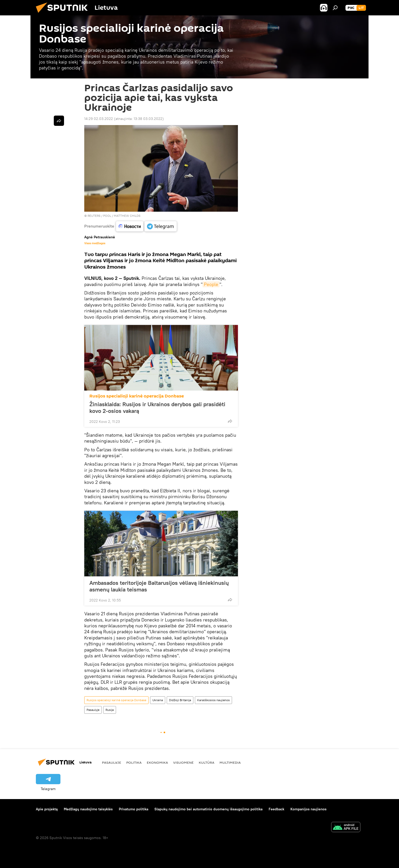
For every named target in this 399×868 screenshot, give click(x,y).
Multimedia (230, 762)
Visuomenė (183, 762)
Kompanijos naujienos (308, 809)
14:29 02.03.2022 (99, 119)
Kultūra (207, 762)
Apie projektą (47, 809)
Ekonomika (157, 762)
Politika (134, 762)
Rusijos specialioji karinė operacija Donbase (137, 396)
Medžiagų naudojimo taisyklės (88, 809)
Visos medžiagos (95, 243)
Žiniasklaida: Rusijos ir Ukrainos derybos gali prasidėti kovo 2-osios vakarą (157, 407)
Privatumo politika (134, 809)
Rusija (110, 710)
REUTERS (94, 216)
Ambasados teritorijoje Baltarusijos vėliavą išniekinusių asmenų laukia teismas (159, 586)
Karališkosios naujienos (213, 700)
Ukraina (158, 700)
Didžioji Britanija (180, 700)
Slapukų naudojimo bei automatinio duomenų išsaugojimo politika (208, 809)
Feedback (276, 809)
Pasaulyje (93, 710)
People (211, 284)
